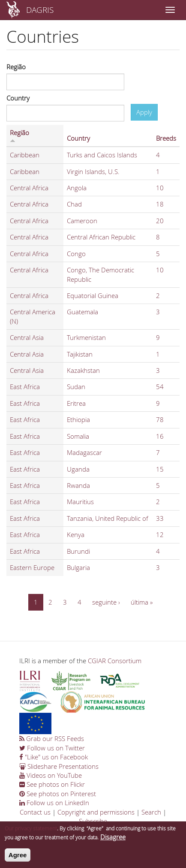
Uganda (78, 469)
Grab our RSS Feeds (52, 738)
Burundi (78, 551)
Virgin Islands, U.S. (93, 171)
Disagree (113, 841)
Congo (76, 254)
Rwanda (78, 485)
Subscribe (93, 821)
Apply (144, 112)
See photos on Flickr (52, 784)
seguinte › (106, 602)
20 (160, 221)
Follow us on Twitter (52, 748)
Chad (74, 204)
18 (160, 204)
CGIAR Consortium (115, 661)
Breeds (166, 138)
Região (16, 67)
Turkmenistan (86, 337)
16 (160, 436)
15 (160, 469)
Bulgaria (78, 567)
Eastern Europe (32, 567)
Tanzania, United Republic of (108, 518)
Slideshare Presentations (59, 766)
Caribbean (25, 155)
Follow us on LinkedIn (54, 803)
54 (160, 387)
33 (160, 518)
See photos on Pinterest (58, 794)
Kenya (76, 534)
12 (160, 534)
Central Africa (29, 188)
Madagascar (84, 452)
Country (18, 98)
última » (142, 602)
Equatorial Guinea (93, 295)
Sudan (76, 387)
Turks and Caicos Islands (102, 155)
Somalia (78, 436)
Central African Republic (101, 237)
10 (160, 188)
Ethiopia (78, 419)
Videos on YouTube (51, 775)
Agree (18, 858)
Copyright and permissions (96, 812)
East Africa (25, 387)
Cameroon (82, 221)
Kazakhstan (83, 370)
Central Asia (27, 337)
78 (160, 419)
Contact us (35, 812)
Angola (77, 188)
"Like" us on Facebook (54, 757)
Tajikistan (80, 354)
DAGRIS (40, 10)
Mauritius (80, 502)
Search (151, 812)
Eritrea (76, 403)
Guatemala (82, 312)
